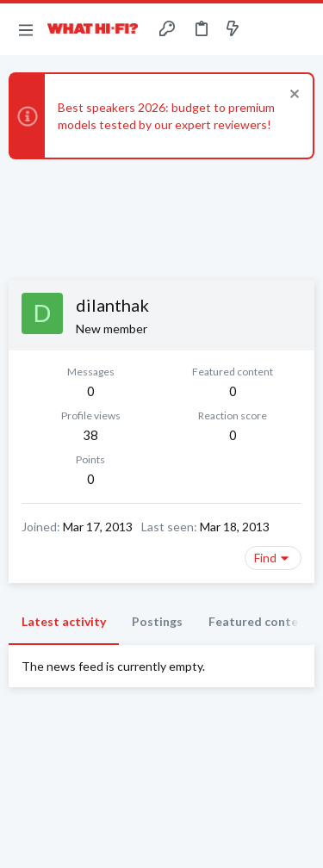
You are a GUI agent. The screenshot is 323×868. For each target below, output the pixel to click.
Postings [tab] (157, 621)
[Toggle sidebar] (266, 29)
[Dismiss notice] (292, 96)
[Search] (300, 29)
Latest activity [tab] (64, 621)
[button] (26, 29)
